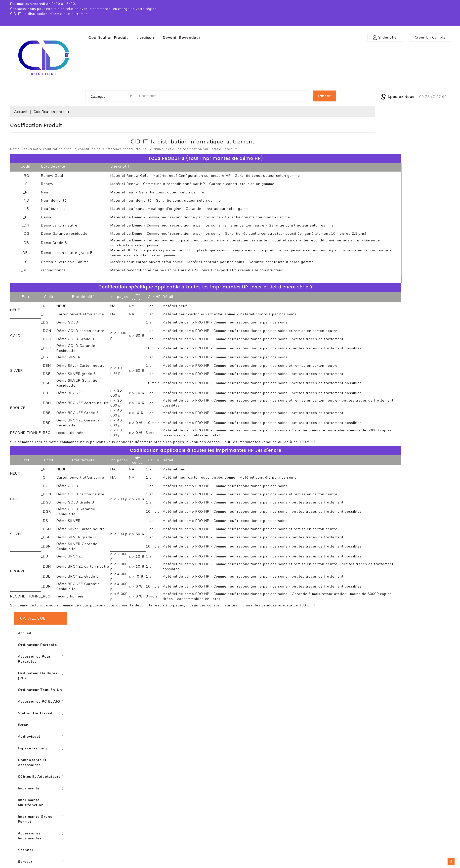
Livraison (145, 38)
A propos (224, 707)
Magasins (224, 745)
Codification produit (108, 38)
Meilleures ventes (138, 700)
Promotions (132, 685)
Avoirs (314, 700)
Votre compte (326, 674)
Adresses (317, 708)
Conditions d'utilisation (236, 700)
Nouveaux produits (139, 692)
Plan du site (226, 737)
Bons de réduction (325, 715)
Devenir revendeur (182, 38)
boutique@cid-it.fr (407, 723)
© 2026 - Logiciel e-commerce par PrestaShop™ (230, 784)
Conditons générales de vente (243, 722)
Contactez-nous (230, 730)
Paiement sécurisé (232, 715)
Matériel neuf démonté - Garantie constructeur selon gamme (240, 201)
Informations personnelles (332, 685)
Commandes (320, 693)
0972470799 (400, 715)
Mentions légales (231, 692)
